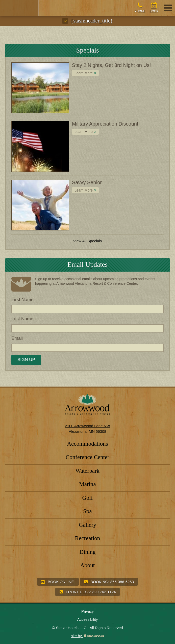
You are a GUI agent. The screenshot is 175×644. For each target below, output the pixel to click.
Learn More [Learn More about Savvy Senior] (84, 190)
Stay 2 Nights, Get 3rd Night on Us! (111, 65)
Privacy (87, 611)
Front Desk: (87, 592)
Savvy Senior (87, 182)
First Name (22, 300)
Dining (88, 552)
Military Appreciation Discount (105, 124)
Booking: (109, 582)
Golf (87, 498)
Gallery (87, 525)
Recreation (88, 538)
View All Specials (87, 241)
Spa (87, 511)
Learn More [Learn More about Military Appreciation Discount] (84, 132)
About (88, 565)
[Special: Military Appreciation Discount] (40, 146)
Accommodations (87, 444)
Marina (87, 484)
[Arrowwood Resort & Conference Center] (19, 8)
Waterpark (87, 471)
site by (88, 636)
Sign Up (26, 360)
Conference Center (87, 457)
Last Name (22, 319)
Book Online (58, 582)
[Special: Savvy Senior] (40, 205)
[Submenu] (65, 21)
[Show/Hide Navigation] (168, 8)
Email (17, 338)
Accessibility (88, 619)
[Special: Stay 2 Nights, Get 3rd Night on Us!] (40, 88)
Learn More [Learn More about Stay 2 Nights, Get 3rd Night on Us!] (84, 73)
